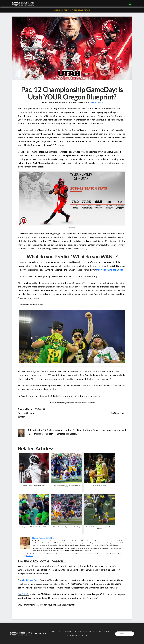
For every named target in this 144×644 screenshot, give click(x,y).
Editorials (97, 103)
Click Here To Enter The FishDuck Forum (72, 10)
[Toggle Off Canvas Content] (130, 4)
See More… (30, 556)
